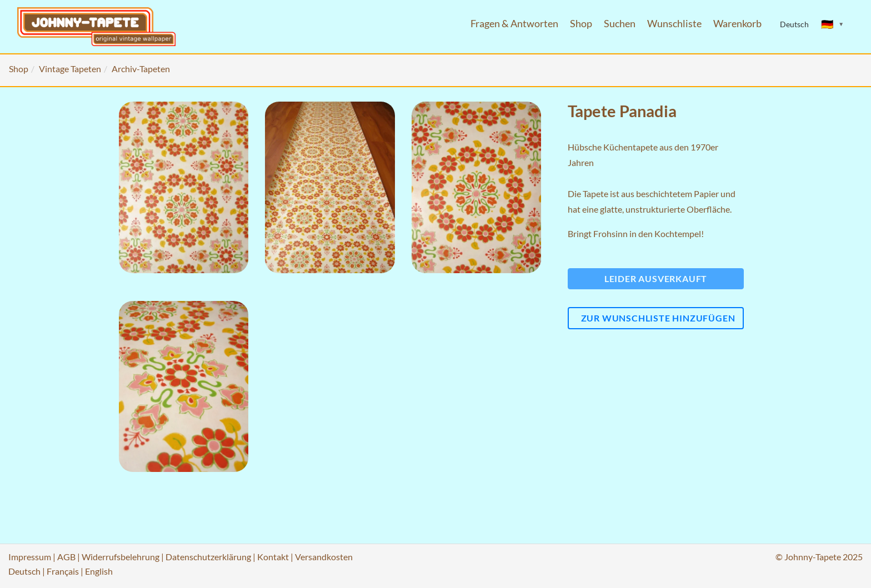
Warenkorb (737, 24)
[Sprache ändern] (833, 24)
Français (63, 571)
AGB (66, 557)
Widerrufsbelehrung (121, 557)
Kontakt (273, 557)
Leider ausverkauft (656, 278)
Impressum (30, 557)
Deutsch (24, 571)
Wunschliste (674, 24)
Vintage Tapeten (70, 69)
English (99, 571)
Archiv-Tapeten (141, 69)
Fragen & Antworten (514, 24)
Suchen (620, 24)
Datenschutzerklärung (208, 557)
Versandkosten (324, 557)
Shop (581, 24)
